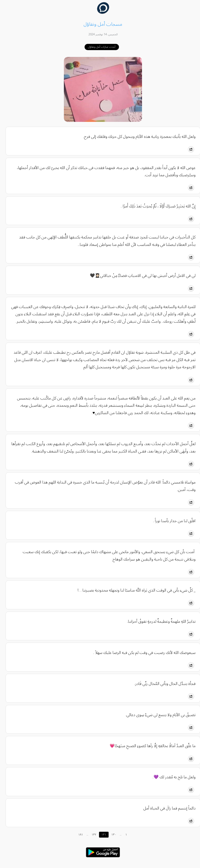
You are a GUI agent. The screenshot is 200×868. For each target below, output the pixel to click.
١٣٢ (91, 835)
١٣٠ (111, 835)
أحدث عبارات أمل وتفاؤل (99, 47)
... (84, 835)
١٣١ (101, 835)
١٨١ (78, 835)
